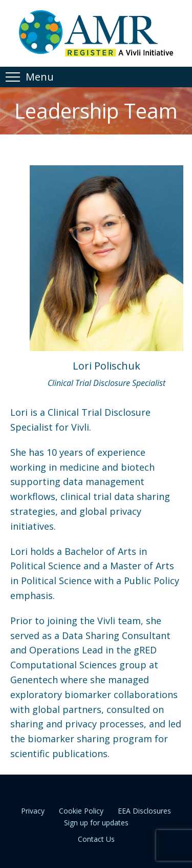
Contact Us (96, 839)
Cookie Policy (81, 811)
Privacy (33, 811)
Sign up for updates (96, 823)
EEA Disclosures (144, 811)
